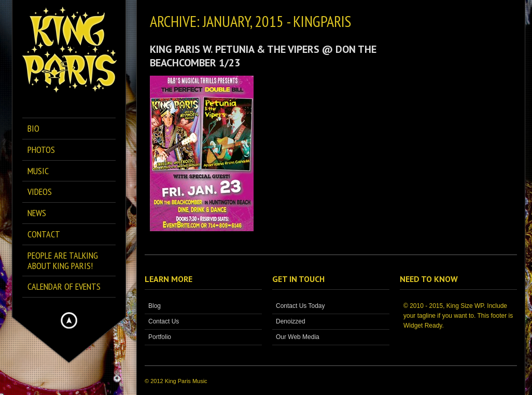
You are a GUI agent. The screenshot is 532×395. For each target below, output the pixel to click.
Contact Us (164, 321)
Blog (155, 306)
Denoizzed (291, 321)
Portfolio (160, 337)
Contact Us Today (300, 306)
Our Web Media (298, 337)
